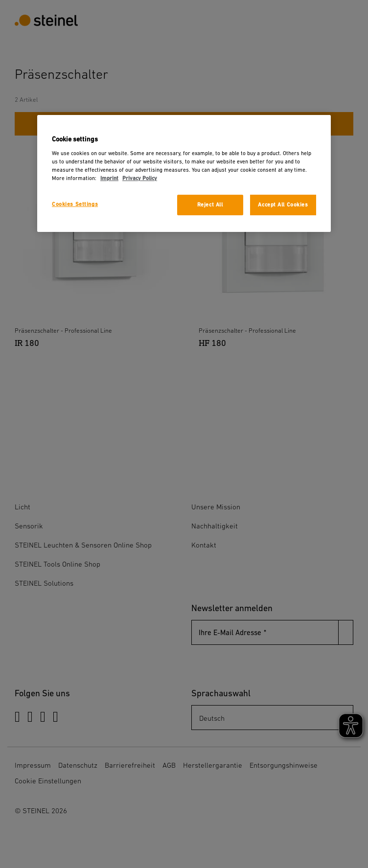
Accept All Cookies (283, 205)
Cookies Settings (75, 204)
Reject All (210, 205)
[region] (184, 173)
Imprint (109, 178)
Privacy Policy (140, 178)
